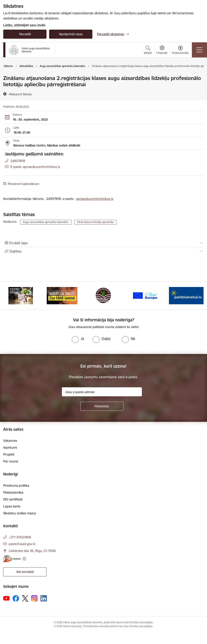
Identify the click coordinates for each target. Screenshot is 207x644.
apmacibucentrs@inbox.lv (95, 199)
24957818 (18, 161)
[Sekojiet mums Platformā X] (25, 598)
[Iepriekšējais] (10, 296)
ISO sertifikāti (13, 499)
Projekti (9, 454)
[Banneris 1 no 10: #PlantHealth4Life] (21, 295)
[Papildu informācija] (24, 559)
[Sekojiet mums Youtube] (6, 598)
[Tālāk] (197, 296)
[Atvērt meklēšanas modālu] (148, 51)
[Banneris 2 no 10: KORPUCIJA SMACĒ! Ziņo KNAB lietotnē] (62, 295)
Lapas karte (12, 506)
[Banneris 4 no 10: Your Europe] (145, 295)
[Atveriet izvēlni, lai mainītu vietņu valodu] (162, 50)
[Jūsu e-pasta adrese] (102, 392)
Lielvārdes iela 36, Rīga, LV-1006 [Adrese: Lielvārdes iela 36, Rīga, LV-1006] (32, 551)
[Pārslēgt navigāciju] (199, 50)
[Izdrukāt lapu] (103, 243)
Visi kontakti (25, 572)
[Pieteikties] (102, 406)
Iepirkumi (10, 447)
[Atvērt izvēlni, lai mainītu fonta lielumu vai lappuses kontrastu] (180, 51)
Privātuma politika (16, 485)
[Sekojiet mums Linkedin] (44, 598)
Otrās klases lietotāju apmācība (95, 222)
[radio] (78, 339)
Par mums (11, 461)
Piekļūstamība (13, 492)
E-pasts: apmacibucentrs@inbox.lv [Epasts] (35, 167)
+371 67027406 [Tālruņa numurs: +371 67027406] (20, 537)
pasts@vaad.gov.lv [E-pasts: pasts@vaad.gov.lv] (22, 544)
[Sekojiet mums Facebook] (16, 598)
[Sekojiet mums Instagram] (34, 598)
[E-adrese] (12, 559)
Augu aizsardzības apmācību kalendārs (46, 222)
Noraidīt (25, 34)
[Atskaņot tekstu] (20, 94)
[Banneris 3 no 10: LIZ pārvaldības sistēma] (103, 295)
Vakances (10, 441)
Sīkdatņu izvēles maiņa (20, 513)
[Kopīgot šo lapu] (103, 251)
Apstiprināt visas (71, 34)
